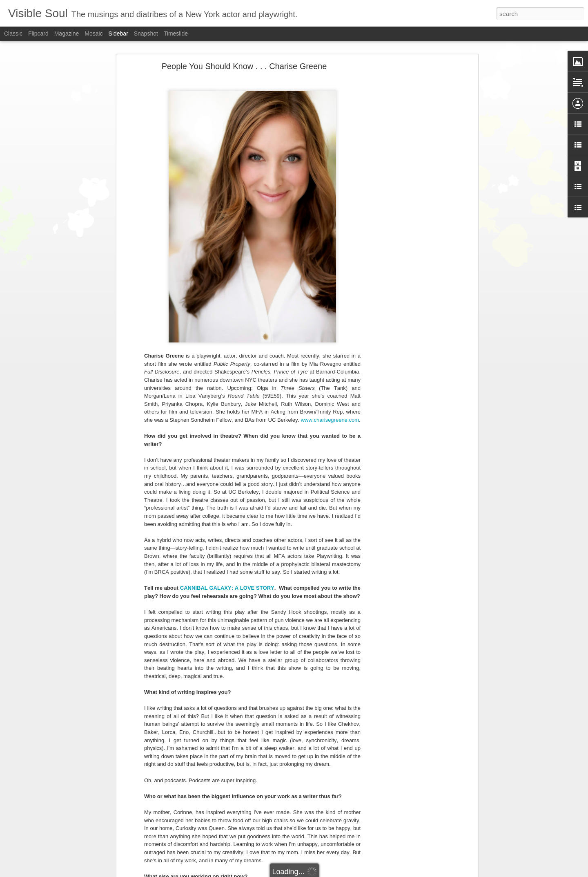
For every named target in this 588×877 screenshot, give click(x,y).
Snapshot (146, 34)
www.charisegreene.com (330, 420)
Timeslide (176, 34)
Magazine (67, 34)
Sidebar (118, 34)
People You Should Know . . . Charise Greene (244, 66)
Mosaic (94, 34)
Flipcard (38, 34)
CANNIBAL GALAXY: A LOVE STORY (227, 588)
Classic (13, 34)
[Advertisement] (405, 195)
